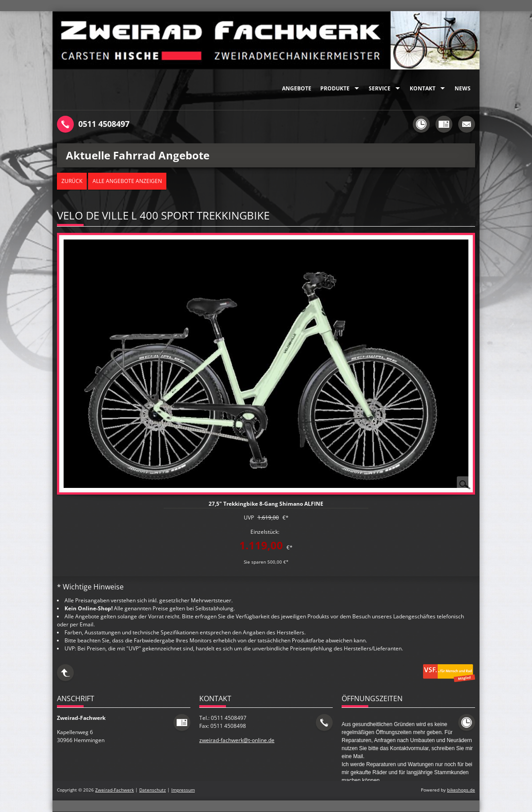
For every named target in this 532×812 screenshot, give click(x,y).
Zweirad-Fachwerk (115, 790)
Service (380, 88)
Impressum (183, 790)
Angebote (297, 88)
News (463, 88)
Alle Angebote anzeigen (127, 181)
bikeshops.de (461, 790)
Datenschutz (153, 790)
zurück (72, 181)
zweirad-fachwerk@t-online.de (237, 740)
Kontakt (423, 88)
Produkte (335, 88)
